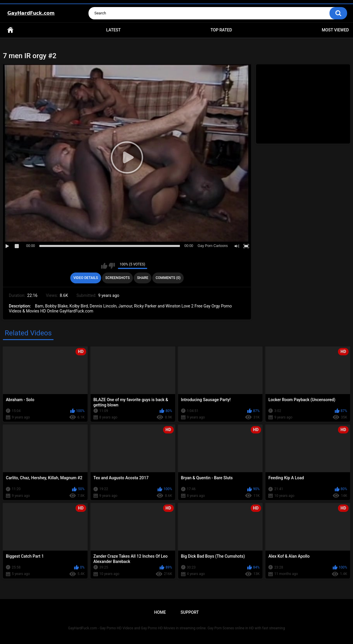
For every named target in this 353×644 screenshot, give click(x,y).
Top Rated (221, 30)
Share (143, 278)
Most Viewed (335, 30)
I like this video (104, 266)
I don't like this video (112, 266)
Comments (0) (168, 278)
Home (10, 30)
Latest (113, 30)
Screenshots (117, 278)
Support (190, 612)
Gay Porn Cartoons (213, 246)
